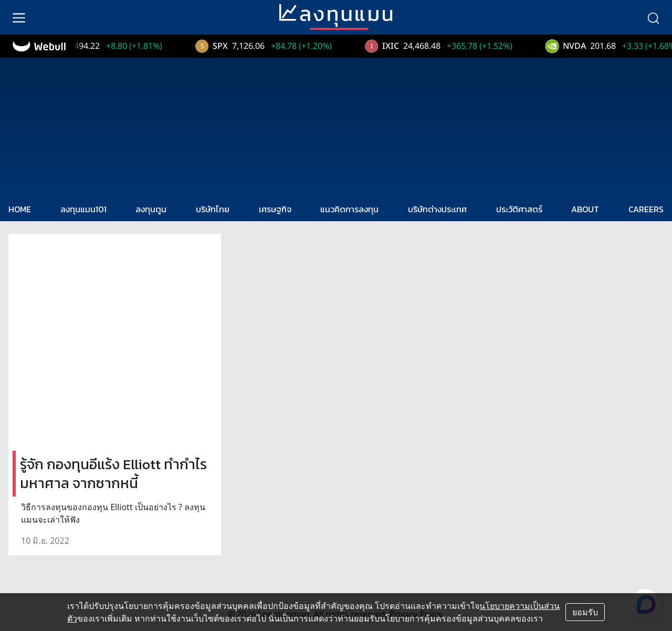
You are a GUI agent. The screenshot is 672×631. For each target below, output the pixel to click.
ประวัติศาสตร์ (519, 209)
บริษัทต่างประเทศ (437, 209)
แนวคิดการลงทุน (349, 209)
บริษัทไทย (213, 209)
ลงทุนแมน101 (83, 209)
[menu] (19, 17)
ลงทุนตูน (151, 209)
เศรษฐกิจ (275, 209)
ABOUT (585, 209)
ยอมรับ (585, 612)
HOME (20, 209)
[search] (653, 17)
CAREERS (646, 209)
